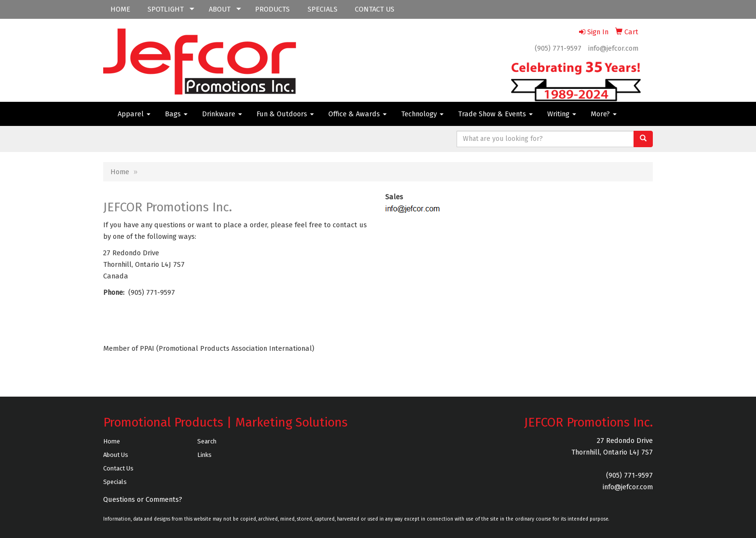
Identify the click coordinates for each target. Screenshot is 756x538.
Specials (115, 482)
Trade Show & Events (495, 114)
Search (207, 441)
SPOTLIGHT (166, 9)
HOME (120, 9)
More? (604, 114)
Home (120, 172)
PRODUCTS (272, 9)
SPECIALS (323, 9)
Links (204, 455)
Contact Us (118, 468)
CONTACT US (375, 9)
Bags (176, 114)
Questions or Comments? (143, 499)
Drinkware (222, 114)
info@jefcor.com (613, 48)
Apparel (134, 114)
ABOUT (220, 9)
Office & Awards (358, 114)
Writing (562, 114)
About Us (116, 455)
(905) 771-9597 (558, 48)
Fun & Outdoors (285, 114)
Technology (422, 114)
